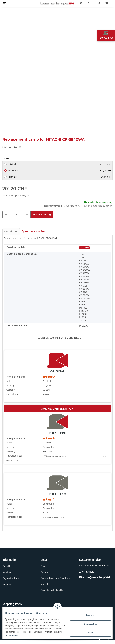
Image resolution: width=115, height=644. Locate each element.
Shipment (7, 588)
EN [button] (89, 3)
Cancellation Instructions (53, 594)
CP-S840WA (84, 251)
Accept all (88, 615)
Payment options (11, 582)
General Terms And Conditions (55, 582)
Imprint (44, 588)
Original (59, 168)
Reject (88, 633)
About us (7, 576)
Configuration (88, 624)
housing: (11, 389)
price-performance (16, 380)
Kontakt (6, 570)
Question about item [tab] (34, 235)
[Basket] (108, 3)
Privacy (44, 576)
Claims (44, 570)
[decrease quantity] (6, 218)
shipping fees (108, 642)
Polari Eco (59, 180)
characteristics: (14, 397)
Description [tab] (11, 235)
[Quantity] (16, 218)
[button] (81, 3)
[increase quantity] (27, 218)
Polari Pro (59, 174)
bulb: (9, 384)
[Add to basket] (42, 218)
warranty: (11, 393)
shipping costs (25, 199)
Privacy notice (44, 635)
